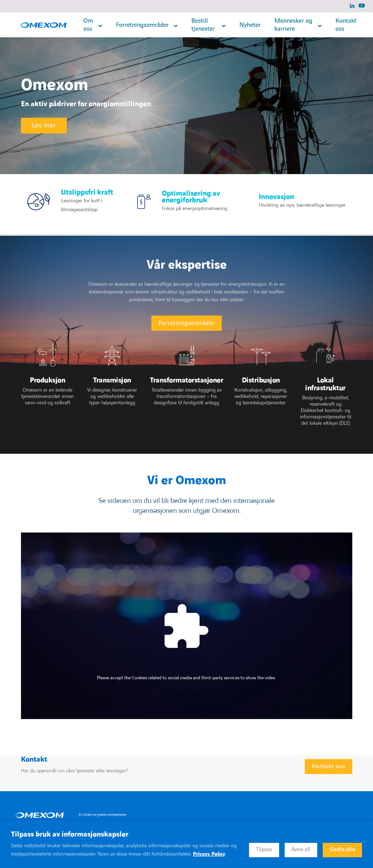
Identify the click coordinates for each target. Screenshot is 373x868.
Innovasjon (276, 197)
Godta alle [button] (342, 849)
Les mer (44, 125)
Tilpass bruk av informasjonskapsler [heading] (70, 835)
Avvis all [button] (301, 849)
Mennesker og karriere (293, 25)
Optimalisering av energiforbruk (191, 197)
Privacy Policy (209, 854)
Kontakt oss (346, 25)
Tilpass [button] (264, 849)
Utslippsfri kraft (87, 192)
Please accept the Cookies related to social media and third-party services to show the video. (187, 678)
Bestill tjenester (203, 25)
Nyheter (250, 25)
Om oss (88, 25)
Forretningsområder (142, 25)
